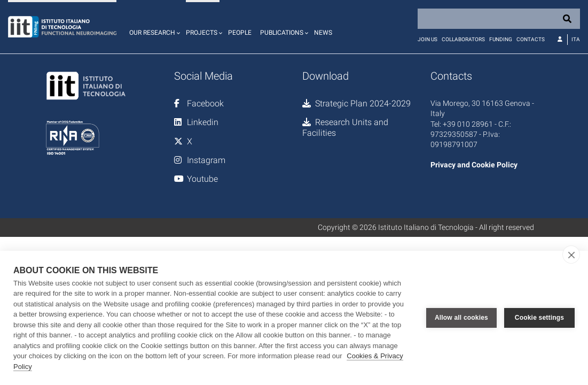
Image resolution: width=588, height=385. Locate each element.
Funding (501, 39)
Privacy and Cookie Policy (474, 165)
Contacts (531, 39)
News (323, 33)
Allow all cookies (461, 318)
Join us (428, 39)
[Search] (499, 19)
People (240, 33)
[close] (571, 255)
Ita (576, 39)
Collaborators (463, 39)
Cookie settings (539, 318)
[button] (153, 27)
